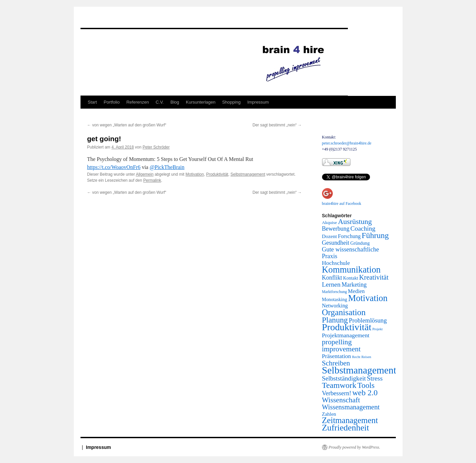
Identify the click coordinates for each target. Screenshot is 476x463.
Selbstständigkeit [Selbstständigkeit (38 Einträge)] (344, 378)
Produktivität (217, 174)
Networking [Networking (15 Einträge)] (335, 306)
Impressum (258, 102)
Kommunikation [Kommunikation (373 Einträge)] (351, 270)
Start (92, 102)
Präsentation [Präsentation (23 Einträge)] (337, 356)
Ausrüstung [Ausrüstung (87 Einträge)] (355, 222)
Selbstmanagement (248, 174)
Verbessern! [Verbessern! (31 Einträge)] (337, 393)
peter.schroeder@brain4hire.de (347, 143)
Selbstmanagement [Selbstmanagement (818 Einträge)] (359, 370)
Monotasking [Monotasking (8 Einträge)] (335, 299)
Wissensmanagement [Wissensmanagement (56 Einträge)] (351, 407)
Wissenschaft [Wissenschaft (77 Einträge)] (341, 400)
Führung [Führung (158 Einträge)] (375, 235)
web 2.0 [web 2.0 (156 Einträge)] (365, 393)
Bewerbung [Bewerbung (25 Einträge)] (336, 229)
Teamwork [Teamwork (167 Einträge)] (339, 385)
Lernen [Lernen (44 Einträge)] (331, 284)
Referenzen (138, 102)
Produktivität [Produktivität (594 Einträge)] (347, 327)
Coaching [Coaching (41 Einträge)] (363, 228)
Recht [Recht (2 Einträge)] (356, 357)
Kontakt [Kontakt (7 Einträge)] (351, 278)
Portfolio (112, 102)
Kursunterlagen (201, 102)
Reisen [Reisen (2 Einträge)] (366, 357)
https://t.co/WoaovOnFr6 (114, 167)
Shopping (231, 102)
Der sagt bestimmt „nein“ (277, 125)
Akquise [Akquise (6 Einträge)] (330, 222)
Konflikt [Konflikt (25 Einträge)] (332, 278)
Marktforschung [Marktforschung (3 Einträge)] (335, 292)
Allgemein (145, 174)
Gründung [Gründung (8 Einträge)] (360, 243)
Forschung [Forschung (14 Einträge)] (349, 236)
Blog (175, 102)
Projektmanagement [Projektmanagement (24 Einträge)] (346, 335)
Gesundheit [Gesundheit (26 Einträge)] (336, 243)
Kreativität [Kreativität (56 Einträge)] (374, 277)
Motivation (195, 174)
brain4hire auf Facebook (342, 204)
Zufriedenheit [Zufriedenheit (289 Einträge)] (346, 428)
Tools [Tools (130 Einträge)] (366, 385)
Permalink (152, 180)
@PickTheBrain (167, 167)
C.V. (160, 102)
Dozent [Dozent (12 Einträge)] (330, 236)
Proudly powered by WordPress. (355, 447)
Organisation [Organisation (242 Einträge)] (344, 312)
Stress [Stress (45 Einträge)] (375, 378)
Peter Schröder (156, 147)
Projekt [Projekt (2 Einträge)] (378, 329)
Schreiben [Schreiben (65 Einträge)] (336, 363)
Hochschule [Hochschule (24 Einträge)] (336, 263)
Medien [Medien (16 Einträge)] (356, 291)
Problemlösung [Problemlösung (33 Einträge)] (368, 320)
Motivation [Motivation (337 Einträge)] (368, 298)
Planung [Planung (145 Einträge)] (335, 320)
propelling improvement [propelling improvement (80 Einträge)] (341, 345)
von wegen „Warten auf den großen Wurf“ (127, 125)
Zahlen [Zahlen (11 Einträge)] (329, 414)
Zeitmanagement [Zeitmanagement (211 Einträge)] (350, 420)
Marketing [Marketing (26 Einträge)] (354, 285)
